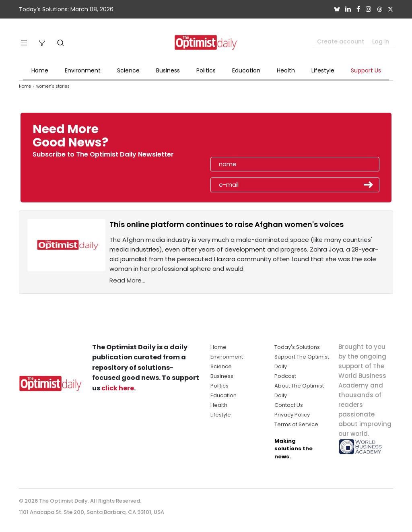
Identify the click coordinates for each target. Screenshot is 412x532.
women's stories (53, 86)
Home (40, 70)
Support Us (366, 70)
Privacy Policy (292, 415)
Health (286, 70)
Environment (83, 70)
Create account (341, 41)
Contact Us (289, 405)
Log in (381, 41)
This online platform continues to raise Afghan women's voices (227, 224)
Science (128, 70)
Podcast (285, 376)
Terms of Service (296, 424)
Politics (206, 70)
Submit (369, 185)
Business (168, 70)
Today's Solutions (297, 347)
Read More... (127, 280)
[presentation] (257, 138)
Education (246, 70)
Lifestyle (323, 70)
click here (118, 388)
